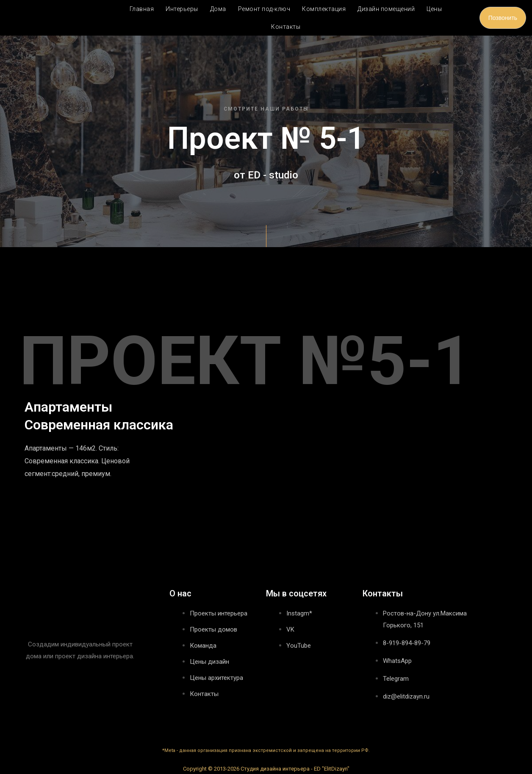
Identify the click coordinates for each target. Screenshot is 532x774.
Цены (434, 9)
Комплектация (324, 9)
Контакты (286, 27)
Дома (218, 9)
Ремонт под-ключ (264, 9)
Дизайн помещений (386, 9)
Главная (142, 9)
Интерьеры (182, 9)
